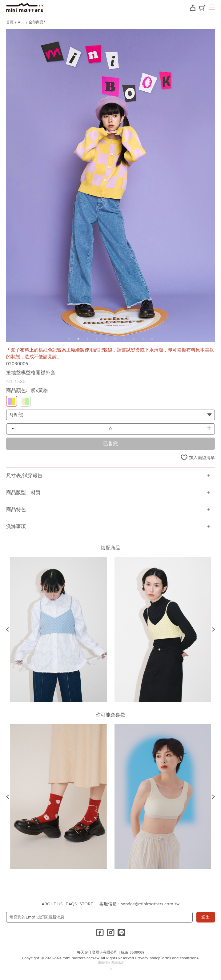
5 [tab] (106, 339)
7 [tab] (124, 339)
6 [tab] (115, 339)
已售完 (110, 444)
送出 (206, 917)
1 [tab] (69, 339)
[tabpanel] (110, 185)
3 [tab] (87, 339)
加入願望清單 (202, 458)
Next (213, 630)
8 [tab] (134, 339)
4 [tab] (97, 339)
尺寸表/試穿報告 (24, 476)
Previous (8, 630)
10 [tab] (152, 339)
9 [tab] (143, 339)
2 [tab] (78, 339)
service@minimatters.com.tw (150, 904)
